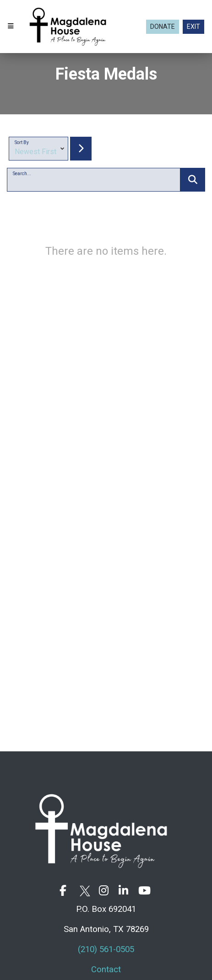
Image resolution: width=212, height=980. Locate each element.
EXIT (193, 27)
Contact (106, 969)
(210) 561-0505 (106, 949)
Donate (163, 27)
